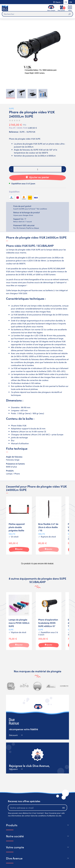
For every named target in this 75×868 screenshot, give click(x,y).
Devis (57, 2)
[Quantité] (37, 169)
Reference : (14, 132)
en (71, 2)
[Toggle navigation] (70, 8)
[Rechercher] (37, 14)
